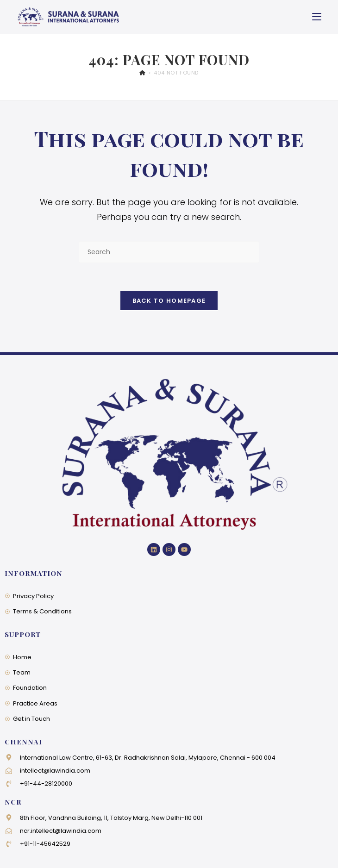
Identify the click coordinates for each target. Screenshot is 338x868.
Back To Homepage (169, 301)
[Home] (142, 73)
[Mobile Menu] (317, 17)
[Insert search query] (169, 252)
